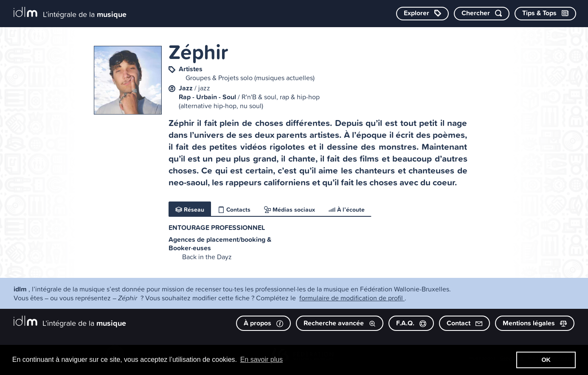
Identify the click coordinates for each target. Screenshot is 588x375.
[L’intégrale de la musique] (70, 13)
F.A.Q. (411, 323)
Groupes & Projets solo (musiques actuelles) (250, 78)
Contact (464, 323)
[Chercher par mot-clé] (482, 14)
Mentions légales (535, 323)
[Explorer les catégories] (422, 14)
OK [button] (546, 360)
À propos (263, 323)
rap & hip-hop (300, 97)
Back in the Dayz (207, 257)
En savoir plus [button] (262, 360)
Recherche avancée (340, 323)
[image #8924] (128, 80)
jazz (204, 88)
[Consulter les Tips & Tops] (545, 14)
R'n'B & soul (259, 97)
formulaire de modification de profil (352, 298)
